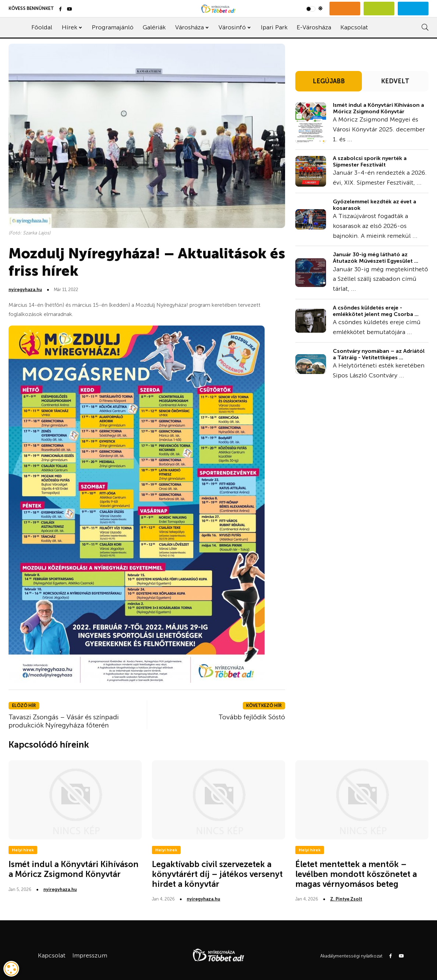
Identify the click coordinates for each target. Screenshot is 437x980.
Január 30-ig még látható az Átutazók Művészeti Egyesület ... (376, 258)
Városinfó (232, 27)
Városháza (189, 27)
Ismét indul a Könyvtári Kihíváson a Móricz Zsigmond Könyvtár (378, 108)
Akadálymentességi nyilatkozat (351, 956)
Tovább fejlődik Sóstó (252, 717)
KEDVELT (395, 81)
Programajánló (113, 27)
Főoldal (42, 27)
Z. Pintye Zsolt (346, 899)
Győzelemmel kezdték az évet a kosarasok (375, 205)
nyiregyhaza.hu (25, 290)
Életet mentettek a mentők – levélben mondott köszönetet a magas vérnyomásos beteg (356, 874)
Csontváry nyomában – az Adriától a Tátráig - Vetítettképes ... (379, 354)
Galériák (154, 27)
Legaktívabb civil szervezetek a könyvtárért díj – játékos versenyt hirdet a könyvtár (217, 874)
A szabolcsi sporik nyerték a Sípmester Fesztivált (370, 161)
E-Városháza (314, 27)
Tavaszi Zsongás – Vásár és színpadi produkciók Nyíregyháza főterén (64, 721)
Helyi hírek (23, 850)
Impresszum (90, 955)
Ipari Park (274, 27)
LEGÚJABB (329, 81)
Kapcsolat (354, 27)
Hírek (69, 27)
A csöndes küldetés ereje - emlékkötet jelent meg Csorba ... (376, 311)
